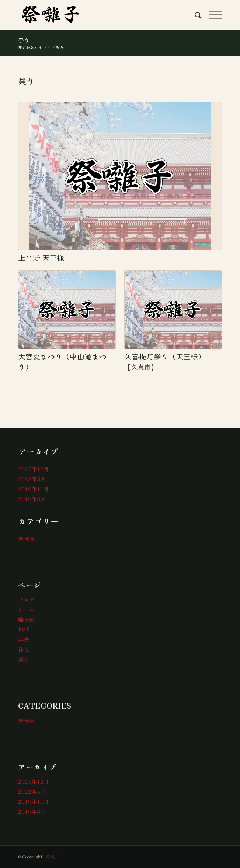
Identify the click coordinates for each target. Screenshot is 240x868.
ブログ (26, 600)
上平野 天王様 (41, 257)
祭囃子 (52, 857)
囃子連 (26, 619)
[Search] (194, 15)
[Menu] (212, 15)
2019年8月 (32, 499)
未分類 (26, 539)
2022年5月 (32, 479)
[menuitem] (194, 15)
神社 (24, 649)
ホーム (26, 609)
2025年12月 (34, 469)
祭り (24, 40)
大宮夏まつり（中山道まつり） (62, 361)
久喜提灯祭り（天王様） (165, 356)
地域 (24, 629)
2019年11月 (34, 489)
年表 (24, 639)
